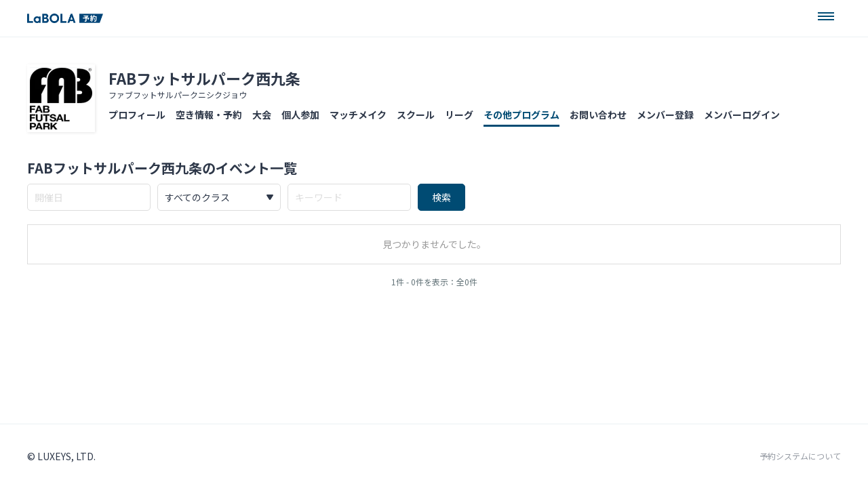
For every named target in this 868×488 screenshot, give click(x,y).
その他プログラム (521, 115)
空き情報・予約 (209, 115)
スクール (416, 115)
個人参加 (300, 115)
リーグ (459, 115)
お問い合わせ (598, 115)
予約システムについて (800, 456)
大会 (262, 115)
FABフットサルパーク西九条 (204, 78)
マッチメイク (358, 115)
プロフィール (137, 115)
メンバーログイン (742, 115)
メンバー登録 (665, 115)
